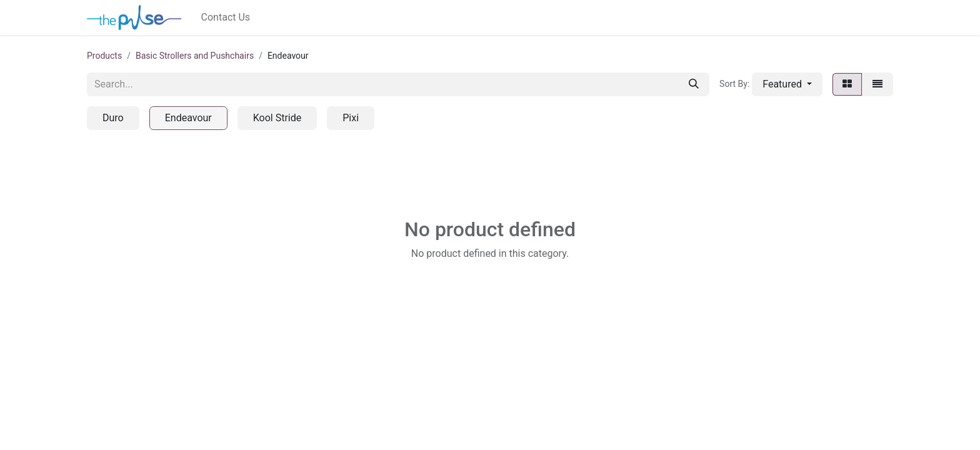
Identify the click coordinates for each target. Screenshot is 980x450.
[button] (787, 84)
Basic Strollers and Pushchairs (195, 56)
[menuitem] (226, 17)
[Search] (694, 84)
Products (104, 56)
